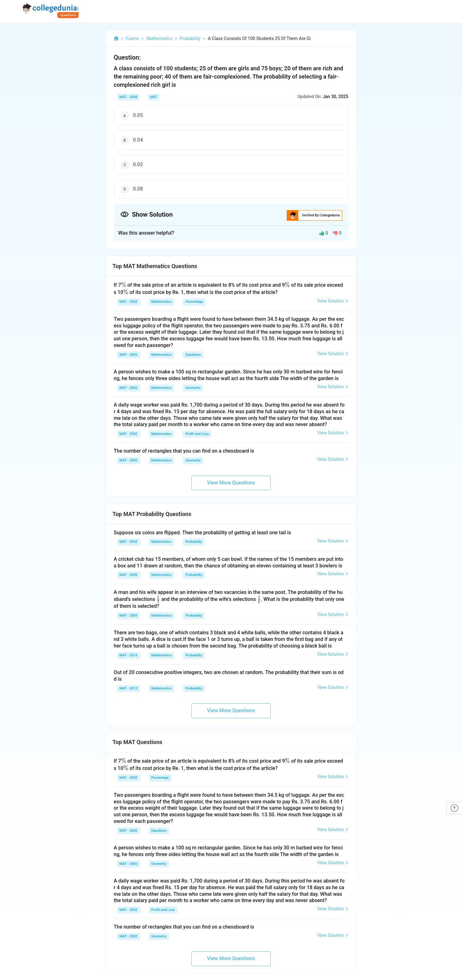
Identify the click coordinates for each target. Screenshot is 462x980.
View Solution (333, 301)
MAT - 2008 (129, 97)
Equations (193, 355)
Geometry (193, 388)
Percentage (194, 302)
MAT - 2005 (129, 575)
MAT (154, 97)
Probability (194, 542)
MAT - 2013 (129, 655)
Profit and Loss (197, 434)
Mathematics (162, 302)
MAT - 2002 (129, 302)
